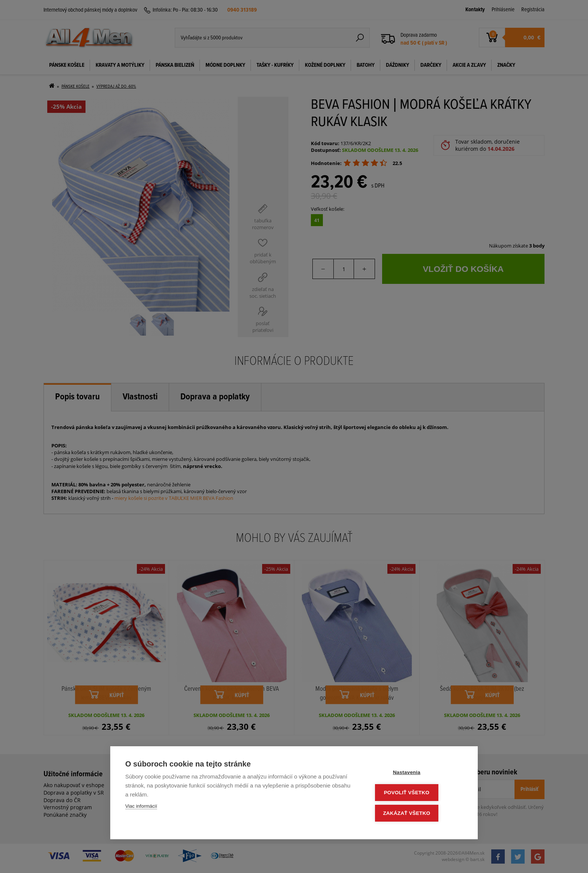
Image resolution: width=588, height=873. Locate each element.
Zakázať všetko (418, 814)
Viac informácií (141, 808)
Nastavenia (418, 774)
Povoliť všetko (418, 794)
